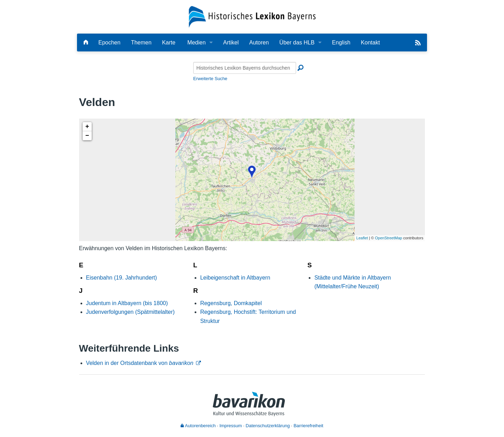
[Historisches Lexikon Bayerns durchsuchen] (245, 68)
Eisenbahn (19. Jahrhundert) (122, 278)
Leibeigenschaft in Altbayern (235, 278)
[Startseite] (252, 16)
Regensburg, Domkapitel (231, 303)
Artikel (231, 43)
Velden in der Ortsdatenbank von (140, 363)
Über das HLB (297, 43)
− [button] (87, 136)
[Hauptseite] (86, 43)
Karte (169, 43)
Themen (141, 43)
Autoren (259, 43)
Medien (196, 43)
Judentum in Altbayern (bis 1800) (127, 303)
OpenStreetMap (388, 238)
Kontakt (370, 43)
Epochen (109, 43)
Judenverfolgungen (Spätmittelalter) (130, 312)
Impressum (231, 426)
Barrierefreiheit (309, 426)
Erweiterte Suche (210, 79)
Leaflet (362, 238)
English (341, 43)
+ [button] (87, 127)
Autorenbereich (198, 426)
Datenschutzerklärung (268, 426)
